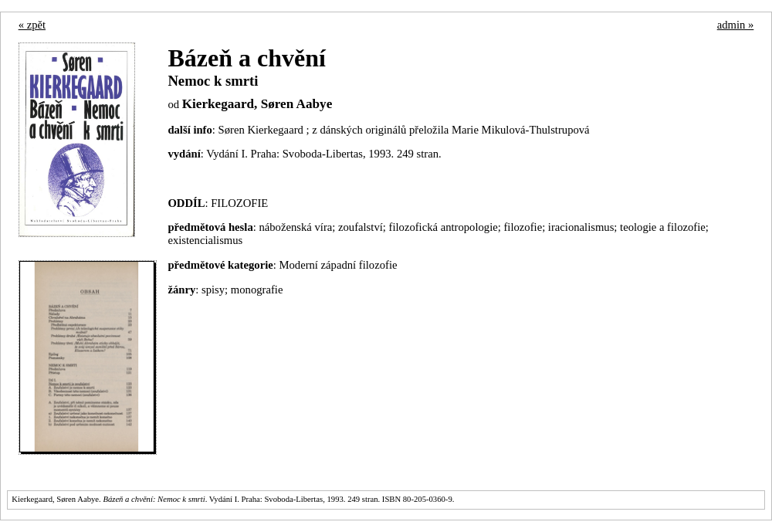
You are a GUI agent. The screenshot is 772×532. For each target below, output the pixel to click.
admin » (736, 25)
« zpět (32, 25)
